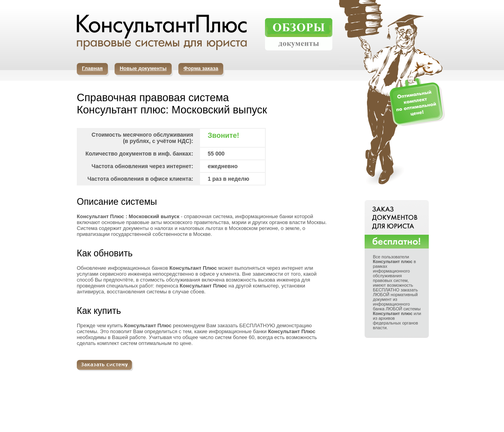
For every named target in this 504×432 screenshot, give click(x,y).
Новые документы (143, 68)
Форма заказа (201, 68)
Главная (92, 68)
